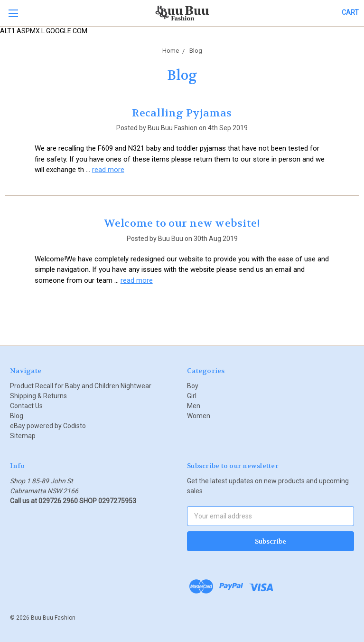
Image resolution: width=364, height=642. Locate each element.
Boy (193, 386)
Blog (17, 416)
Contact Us (26, 406)
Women (199, 416)
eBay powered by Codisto (48, 426)
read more (108, 170)
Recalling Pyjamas (182, 113)
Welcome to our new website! (182, 223)
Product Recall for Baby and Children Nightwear (81, 386)
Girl (192, 396)
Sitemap (23, 436)
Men (194, 406)
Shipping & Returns (38, 396)
